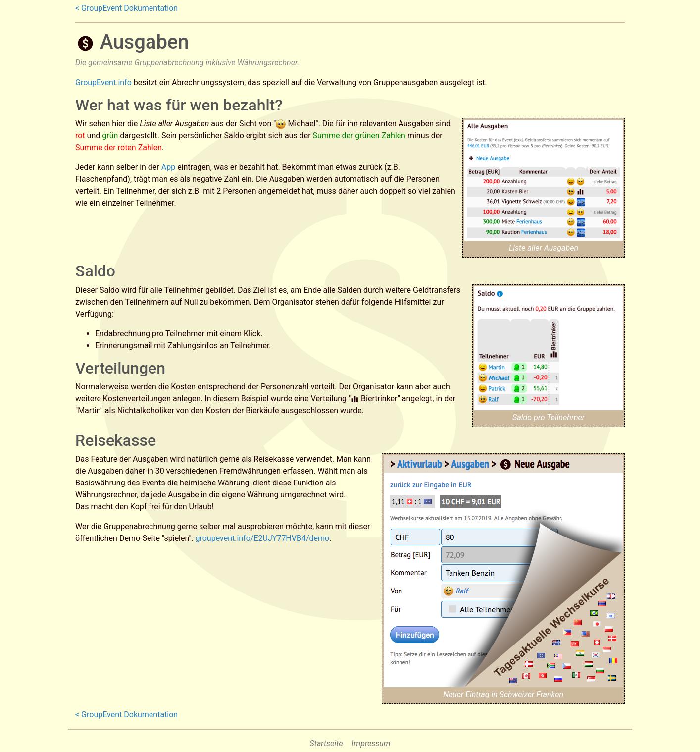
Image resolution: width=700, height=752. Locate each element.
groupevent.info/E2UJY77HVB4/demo (262, 538)
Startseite (326, 743)
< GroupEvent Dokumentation (126, 8)
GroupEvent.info (103, 82)
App (168, 167)
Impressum (371, 743)
